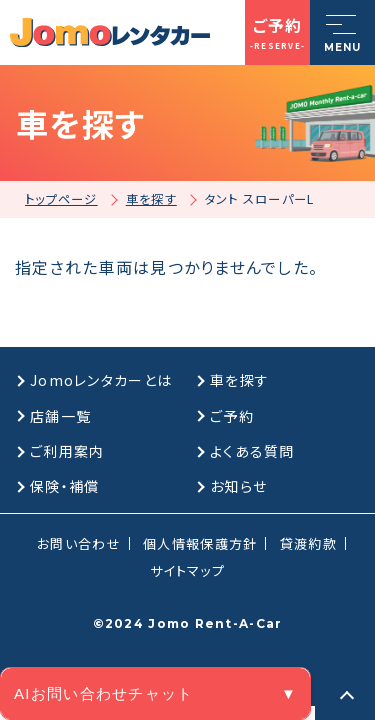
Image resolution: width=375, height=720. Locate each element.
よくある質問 (252, 451)
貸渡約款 (308, 543)
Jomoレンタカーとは (101, 380)
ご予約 (232, 416)
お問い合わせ (79, 543)
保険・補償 (64, 486)
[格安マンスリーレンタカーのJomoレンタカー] (110, 32)
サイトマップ (187, 570)
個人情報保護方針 (200, 543)
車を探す (239, 380)
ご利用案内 (67, 451)
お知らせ (238, 486)
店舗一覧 (60, 416)
